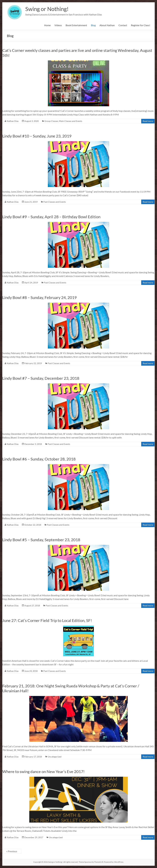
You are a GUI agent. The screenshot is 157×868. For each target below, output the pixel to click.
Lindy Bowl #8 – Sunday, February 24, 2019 (39, 297)
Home (47, 25)
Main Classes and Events (71, 121)
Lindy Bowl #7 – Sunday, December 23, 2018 (41, 378)
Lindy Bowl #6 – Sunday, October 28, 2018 (39, 459)
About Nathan (107, 25)
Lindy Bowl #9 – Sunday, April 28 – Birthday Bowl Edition (51, 217)
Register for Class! (141, 25)
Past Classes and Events (55, 202)
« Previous (12, 851)
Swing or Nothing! (47, 9)
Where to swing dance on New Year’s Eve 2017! (43, 772)
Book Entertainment (76, 25)
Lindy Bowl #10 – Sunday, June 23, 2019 (37, 136)
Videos (58, 25)
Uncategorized (55, 757)
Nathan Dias (13, 121)
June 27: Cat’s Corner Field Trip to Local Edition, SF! (47, 620)
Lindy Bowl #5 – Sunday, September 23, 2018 (41, 540)
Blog (93, 25)
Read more (148, 121)
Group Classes (51, 121)
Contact (123, 25)
